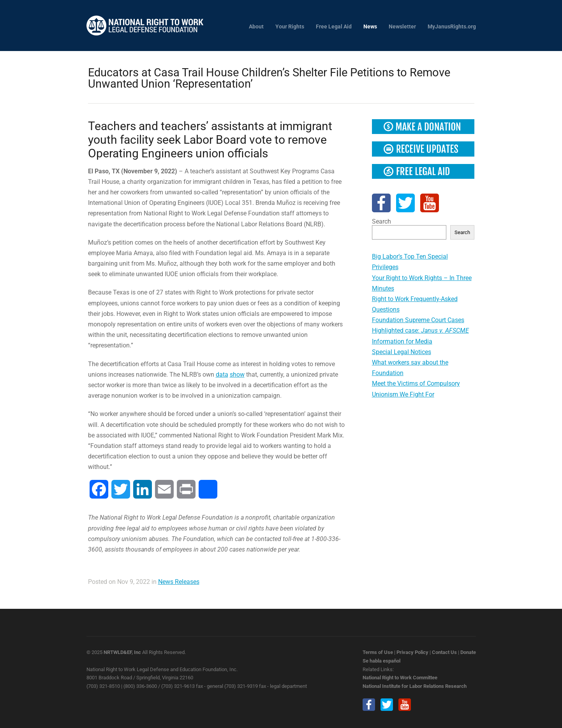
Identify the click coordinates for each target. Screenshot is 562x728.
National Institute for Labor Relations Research (415, 686)
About (256, 27)
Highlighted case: (420, 331)
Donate (468, 652)
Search (381, 221)
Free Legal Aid (334, 27)
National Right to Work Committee (400, 678)
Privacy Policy (412, 652)
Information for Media (402, 341)
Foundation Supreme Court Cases (418, 320)
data (222, 375)
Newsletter (402, 27)
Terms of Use (378, 652)
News (370, 27)
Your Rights (290, 27)
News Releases (179, 582)
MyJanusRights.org (452, 27)
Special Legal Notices (402, 352)
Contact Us (444, 652)
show (237, 375)
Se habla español (381, 661)
